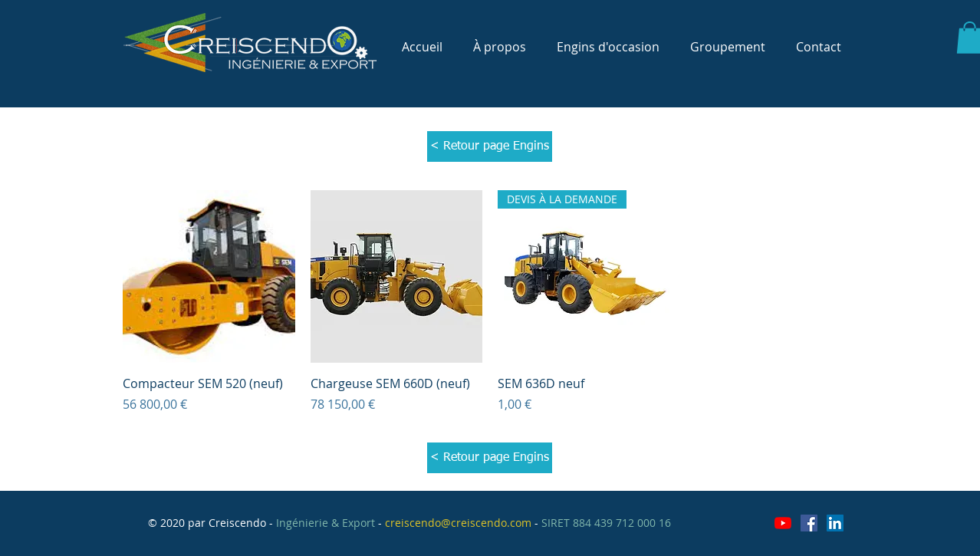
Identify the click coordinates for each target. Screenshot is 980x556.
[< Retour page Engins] (490, 146)
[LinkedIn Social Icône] (835, 523)
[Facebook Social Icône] (809, 523)
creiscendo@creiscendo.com (458, 523)
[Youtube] (783, 523)
